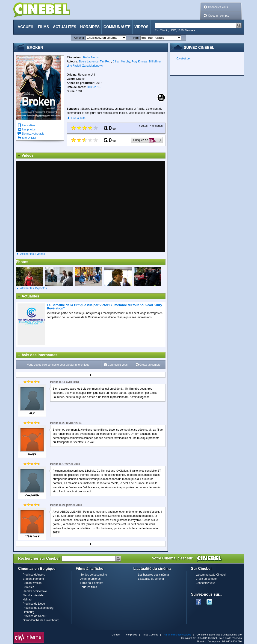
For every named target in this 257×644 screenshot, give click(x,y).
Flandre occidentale (35, 591)
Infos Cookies (150, 635)
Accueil (26, 27)
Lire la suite (78, 118)
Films (44, 27)
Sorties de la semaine (94, 575)
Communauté (117, 27)
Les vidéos (29, 125)
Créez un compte (219, 16)
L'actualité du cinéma (151, 579)
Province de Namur (35, 616)
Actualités (65, 27)
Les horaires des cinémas (154, 575)
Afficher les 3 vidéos (33, 254)
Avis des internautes (37, 355)
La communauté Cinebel (211, 575)
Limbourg (29, 612)
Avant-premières (91, 579)
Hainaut (28, 600)
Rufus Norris (91, 57)
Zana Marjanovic (93, 66)
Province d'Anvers (34, 575)
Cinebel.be (183, 59)
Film (136, 38)
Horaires (90, 27)
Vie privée (131, 635)
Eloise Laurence (89, 62)
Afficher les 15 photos (31, 288)
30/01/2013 (94, 87)
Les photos (29, 129)
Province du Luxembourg (38, 608)
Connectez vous (218, 7)
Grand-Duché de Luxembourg (41, 620)
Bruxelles (28, 587)
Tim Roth (106, 62)
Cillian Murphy (121, 62)
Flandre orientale (33, 595)
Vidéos (141, 27)
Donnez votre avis (33, 134)
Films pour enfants (92, 583)
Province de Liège (34, 604)
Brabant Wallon (32, 583)
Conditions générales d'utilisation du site (219, 635)
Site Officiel (29, 138)
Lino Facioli (74, 66)
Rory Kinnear (139, 62)
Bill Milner (155, 62)
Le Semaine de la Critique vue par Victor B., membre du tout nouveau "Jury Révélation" (105, 307)
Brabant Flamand (33, 579)
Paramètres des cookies (177, 635)
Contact (116, 635)
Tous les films (89, 587)
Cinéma (79, 38)
